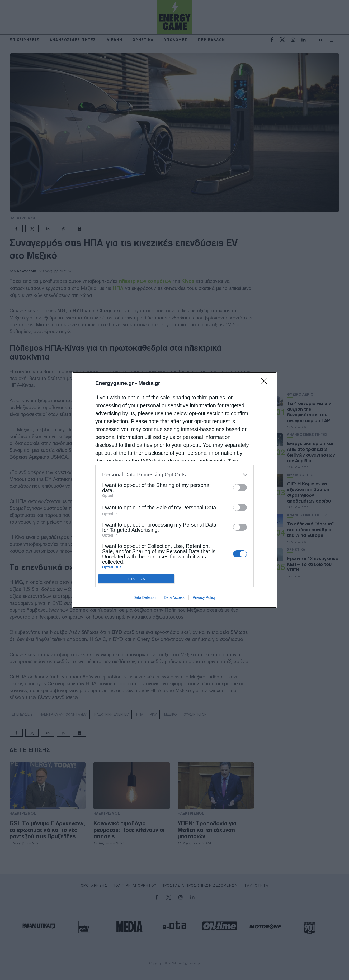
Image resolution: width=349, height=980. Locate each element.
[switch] (240, 488)
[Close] (266, 383)
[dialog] (175, 490)
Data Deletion (145, 597)
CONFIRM (136, 579)
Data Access (174, 597)
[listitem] (175, 474)
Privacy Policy (204, 597)
